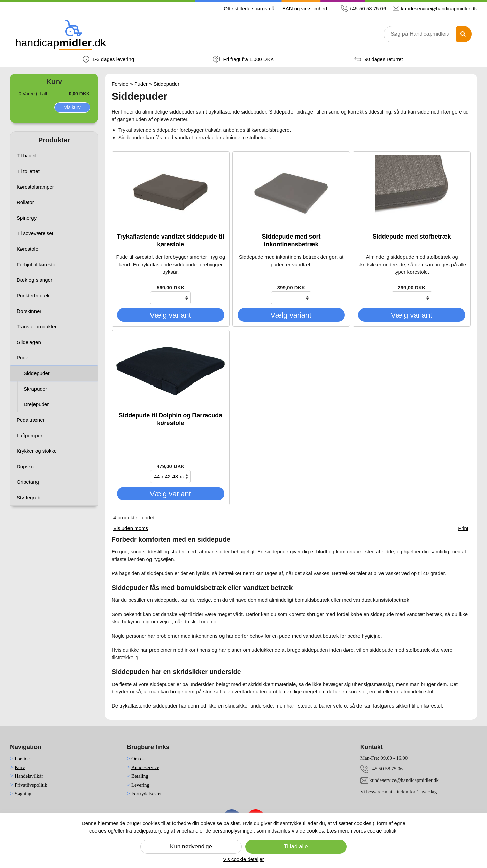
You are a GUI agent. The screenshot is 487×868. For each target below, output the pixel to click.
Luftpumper (29, 435)
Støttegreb (28, 498)
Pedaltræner (31, 420)
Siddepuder (37, 373)
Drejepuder (36, 404)
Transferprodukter (37, 327)
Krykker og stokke (37, 451)
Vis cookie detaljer (243, 859)
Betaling (140, 776)
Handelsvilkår (29, 776)
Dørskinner (29, 311)
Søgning (23, 794)
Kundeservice (145, 767)
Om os (138, 759)
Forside (120, 84)
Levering (140, 785)
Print (463, 528)
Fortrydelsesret (146, 794)
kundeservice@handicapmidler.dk (439, 9)
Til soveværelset (35, 233)
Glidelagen (29, 342)
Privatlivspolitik (31, 785)
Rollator (25, 202)
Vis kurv (72, 107)
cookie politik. (382, 831)
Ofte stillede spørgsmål (249, 9)
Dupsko (25, 466)
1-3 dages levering (108, 59)
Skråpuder (35, 389)
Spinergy (27, 218)
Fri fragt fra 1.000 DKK (243, 59)
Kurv (20, 767)
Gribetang (28, 482)
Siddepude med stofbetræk (412, 237)
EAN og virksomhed (305, 9)
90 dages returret (379, 59)
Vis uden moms (131, 528)
